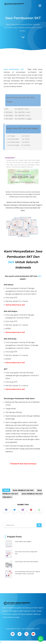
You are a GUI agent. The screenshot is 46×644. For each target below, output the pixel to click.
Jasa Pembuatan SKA (23, 490)
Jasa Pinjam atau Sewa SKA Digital (26, 561)
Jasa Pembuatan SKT (14, 80)
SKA (12, 262)
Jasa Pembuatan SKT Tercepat (22, 495)
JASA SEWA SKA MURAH (23, 543)
